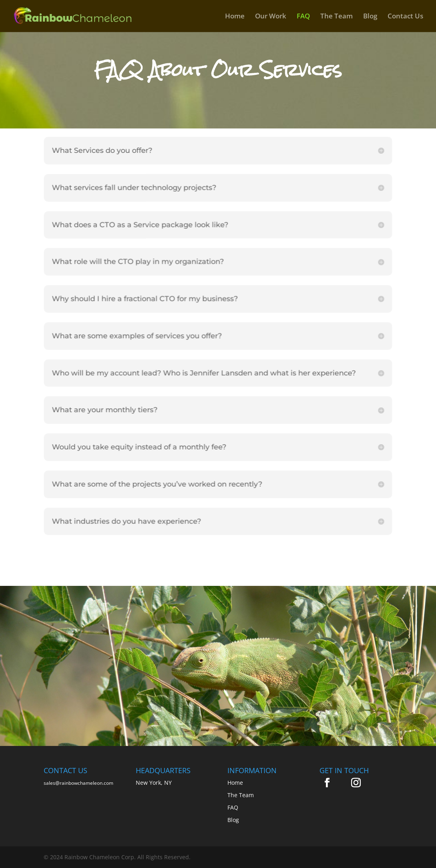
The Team (337, 17)
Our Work (271, 17)
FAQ (303, 17)
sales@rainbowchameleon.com (78, 783)
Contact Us (405, 17)
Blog (370, 17)
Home (235, 17)
